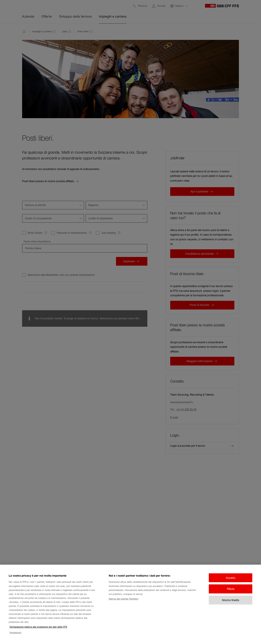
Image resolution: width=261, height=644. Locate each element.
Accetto (231, 582)
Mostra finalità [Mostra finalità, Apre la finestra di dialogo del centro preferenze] (231, 605)
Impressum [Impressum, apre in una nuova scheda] (15, 637)
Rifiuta (231, 594)
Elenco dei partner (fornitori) (124, 604)
